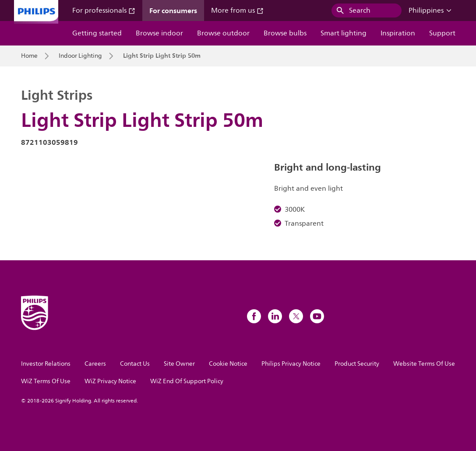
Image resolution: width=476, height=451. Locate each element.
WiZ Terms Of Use (46, 381)
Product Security (357, 364)
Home (29, 56)
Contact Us (135, 364)
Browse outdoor (223, 33)
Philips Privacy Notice (291, 364)
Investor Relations (46, 364)
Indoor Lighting (80, 56)
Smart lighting (344, 33)
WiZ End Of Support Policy (187, 381)
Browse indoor (159, 33)
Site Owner (179, 364)
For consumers (173, 10)
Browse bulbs (285, 33)
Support (442, 33)
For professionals (104, 10)
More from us (237, 10)
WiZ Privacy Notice (110, 381)
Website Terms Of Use (424, 364)
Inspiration (398, 33)
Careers (95, 364)
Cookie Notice (228, 364)
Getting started (97, 33)
